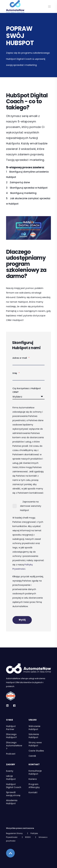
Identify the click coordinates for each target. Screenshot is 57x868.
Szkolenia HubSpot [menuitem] (34, 736)
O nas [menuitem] (9, 720)
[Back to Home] (15, 11)
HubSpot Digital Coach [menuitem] (14, 786)
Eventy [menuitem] (10, 771)
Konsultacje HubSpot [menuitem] (35, 772)
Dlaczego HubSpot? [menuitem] (11, 736)
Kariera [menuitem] (33, 779)
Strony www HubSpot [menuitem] (35, 744)
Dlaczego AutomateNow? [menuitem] (14, 746)
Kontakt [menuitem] (34, 765)
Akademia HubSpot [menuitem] (12, 802)
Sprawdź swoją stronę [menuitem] (13, 794)
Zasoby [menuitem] (11, 765)
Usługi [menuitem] (33, 720)
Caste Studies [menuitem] (36, 751)
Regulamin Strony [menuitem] (14, 833)
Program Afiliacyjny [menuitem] (34, 786)
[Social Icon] (8, 706)
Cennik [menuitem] (32, 756)
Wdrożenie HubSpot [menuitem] (34, 728)
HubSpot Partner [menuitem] (11, 728)
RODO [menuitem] (28, 837)
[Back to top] (10, 853)
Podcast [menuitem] (11, 754)
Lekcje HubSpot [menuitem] (11, 778)
